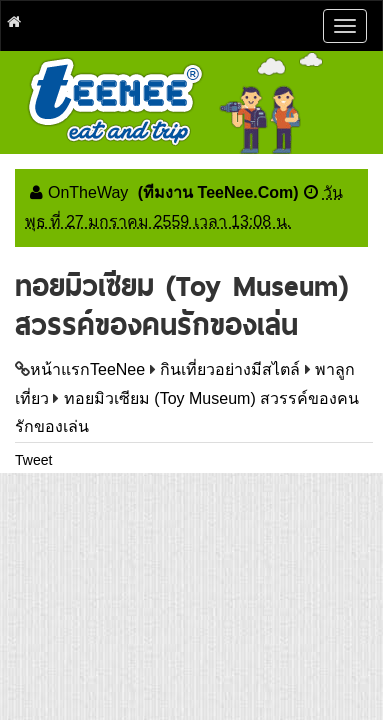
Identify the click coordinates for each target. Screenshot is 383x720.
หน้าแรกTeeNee (87, 369)
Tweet (33, 460)
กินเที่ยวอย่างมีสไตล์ (230, 369)
